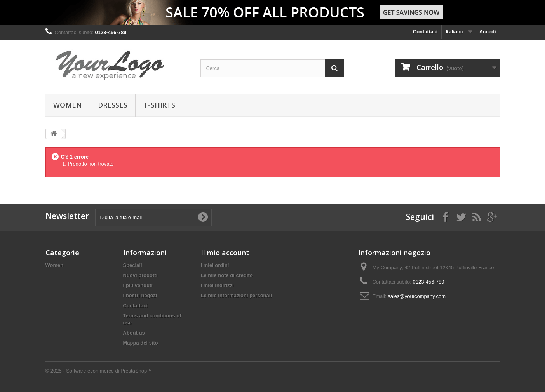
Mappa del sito (141, 343)
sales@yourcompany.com (417, 296)
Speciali (133, 265)
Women (68, 105)
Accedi (488, 32)
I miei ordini (215, 265)
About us (134, 333)
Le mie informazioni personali (236, 295)
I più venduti (138, 285)
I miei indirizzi (217, 285)
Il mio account (225, 253)
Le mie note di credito (227, 275)
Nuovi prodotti (140, 275)
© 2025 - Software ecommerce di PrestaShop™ (99, 371)
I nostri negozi (140, 295)
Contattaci (425, 32)
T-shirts (159, 105)
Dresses (113, 105)
